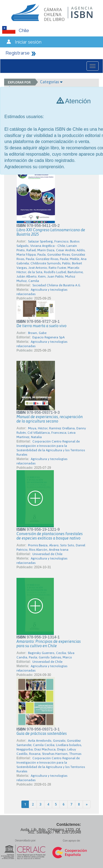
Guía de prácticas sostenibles (42, 733)
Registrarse (18, 53)
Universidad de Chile (47, 554)
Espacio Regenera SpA (48, 337)
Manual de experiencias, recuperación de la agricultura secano (50, 419)
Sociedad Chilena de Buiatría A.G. (57, 285)
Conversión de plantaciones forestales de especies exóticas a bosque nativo (50, 536)
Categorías (51, 82)
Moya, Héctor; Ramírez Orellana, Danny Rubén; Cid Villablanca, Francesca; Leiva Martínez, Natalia (51, 433)
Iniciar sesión (28, 42)
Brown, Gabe (37, 333)
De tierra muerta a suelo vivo (41, 326)
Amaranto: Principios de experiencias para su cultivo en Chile (49, 644)
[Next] (87, 804)
